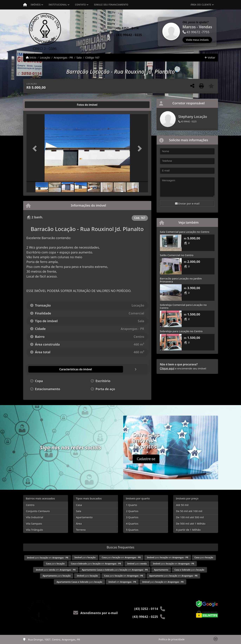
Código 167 (92, 57)
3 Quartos (132, 517)
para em (48, 558)
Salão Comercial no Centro (177, 255)
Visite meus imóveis (197, 40)
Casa (79, 505)
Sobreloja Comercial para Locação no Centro (183, 306)
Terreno (81, 530)
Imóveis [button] (36, 5)
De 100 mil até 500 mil (190, 517)
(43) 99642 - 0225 (129, 35)
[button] (158, 32)
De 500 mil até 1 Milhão (191, 523)
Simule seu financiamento (111, 5)
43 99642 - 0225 (187, 121)
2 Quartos (132, 511)
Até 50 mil (182, 505)
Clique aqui (167, 368)
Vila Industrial (35, 517)
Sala (79, 57)
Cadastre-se (146, 459)
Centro (30, 505)
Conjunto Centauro (38, 511)
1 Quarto (132, 505)
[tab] (38, 105)
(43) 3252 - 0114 (127, 28)
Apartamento (84, 517)
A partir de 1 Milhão (188, 530)
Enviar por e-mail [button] (187, 203)
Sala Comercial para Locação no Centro (185, 232)
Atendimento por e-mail (96, 613)
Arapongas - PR (63, 57)
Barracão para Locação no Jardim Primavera (181, 280)
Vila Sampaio (34, 523)
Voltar (210, 57)
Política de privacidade (172, 639)
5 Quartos (132, 530)
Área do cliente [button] (201, 5)
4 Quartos (132, 523)
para (85, 557)
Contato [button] (81, 5)
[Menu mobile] (25, 5)
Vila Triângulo (34, 530)
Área (79, 523)
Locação (45, 57)
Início (31, 57)
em (122, 582)
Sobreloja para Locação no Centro (181, 331)
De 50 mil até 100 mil (189, 511)
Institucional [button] (58, 5)
